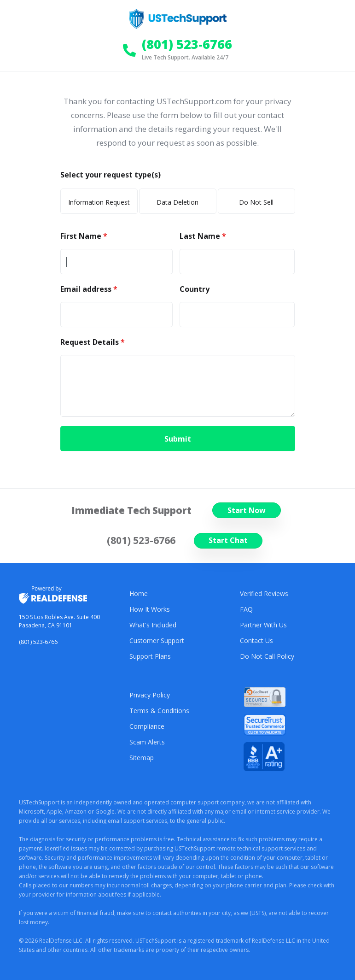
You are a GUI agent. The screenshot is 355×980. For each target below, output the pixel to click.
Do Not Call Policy (267, 656)
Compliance (147, 726)
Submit (178, 439)
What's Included (153, 625)
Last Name (201, 236)
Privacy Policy (150, 695)
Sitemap (142, 758)
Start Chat (228, 540)
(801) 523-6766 (38, 642)
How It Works (150, 609)
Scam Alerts (147, 742)
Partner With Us (263, 625)
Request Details (90, 342)
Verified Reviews (264, 593)
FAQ (246, 609)
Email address (87, 289)
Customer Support (157, 641)
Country (195, 289)
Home (139, 593)
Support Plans (150, 656)
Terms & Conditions (159, 711)
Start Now (247, 510)
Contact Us (256, 641)
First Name (82, 236)
